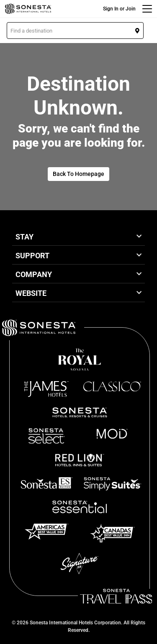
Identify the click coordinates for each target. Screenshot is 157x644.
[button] (75, 31)
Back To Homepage (78, 174)
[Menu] (147, 9)
